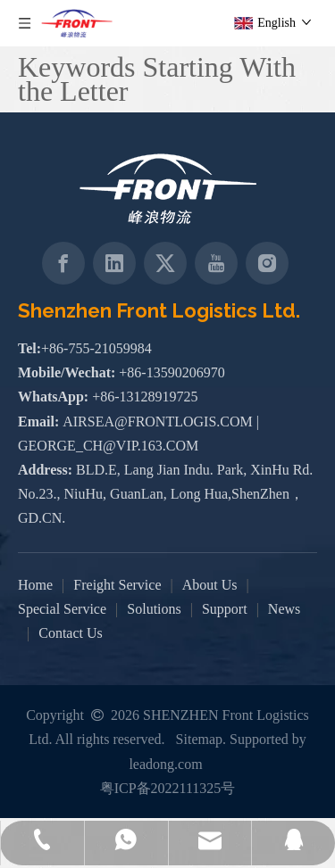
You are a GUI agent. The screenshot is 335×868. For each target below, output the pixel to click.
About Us (210, 585)
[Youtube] (216, 263)
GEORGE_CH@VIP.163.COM (108, 446)
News (284, 609)
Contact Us (71, 633)
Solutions (154, 609)
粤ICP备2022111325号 (168, 788)
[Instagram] (267, 263)
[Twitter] (165, 263)
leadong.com (165, 764)
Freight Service (117, 585)
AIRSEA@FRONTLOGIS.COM (158, 422)
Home (35, 585)
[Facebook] (63, 263)
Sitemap (199, 739)
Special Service (62, 609)
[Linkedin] (114, 263)
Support (225, 609)
